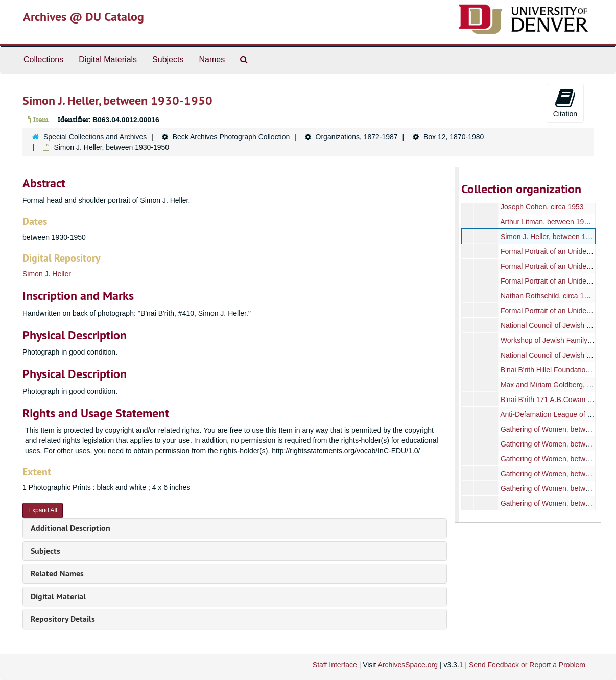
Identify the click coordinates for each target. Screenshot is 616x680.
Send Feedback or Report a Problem (527, 665)
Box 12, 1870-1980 (454, 137)
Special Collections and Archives (95, 137)
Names (212, 60)
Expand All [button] (43, 510)
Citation (565, 103)
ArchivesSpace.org (408, 665)
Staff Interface (335, 665)
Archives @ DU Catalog (84, 17)
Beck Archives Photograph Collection (231, 137)
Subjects (168, 60)
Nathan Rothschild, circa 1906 (548, 296)
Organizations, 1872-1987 (357, 137)
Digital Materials (108, 60)
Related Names (57, 573)
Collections (43, 60)
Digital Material (58, 596)
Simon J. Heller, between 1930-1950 (558, 237)
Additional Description (70, 528)
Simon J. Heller (47, 274)
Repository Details (63, 619)
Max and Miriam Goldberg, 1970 (552, 385)
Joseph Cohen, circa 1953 (542, 207)
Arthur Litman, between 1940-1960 (555, 222)
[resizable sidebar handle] (457, 345)
